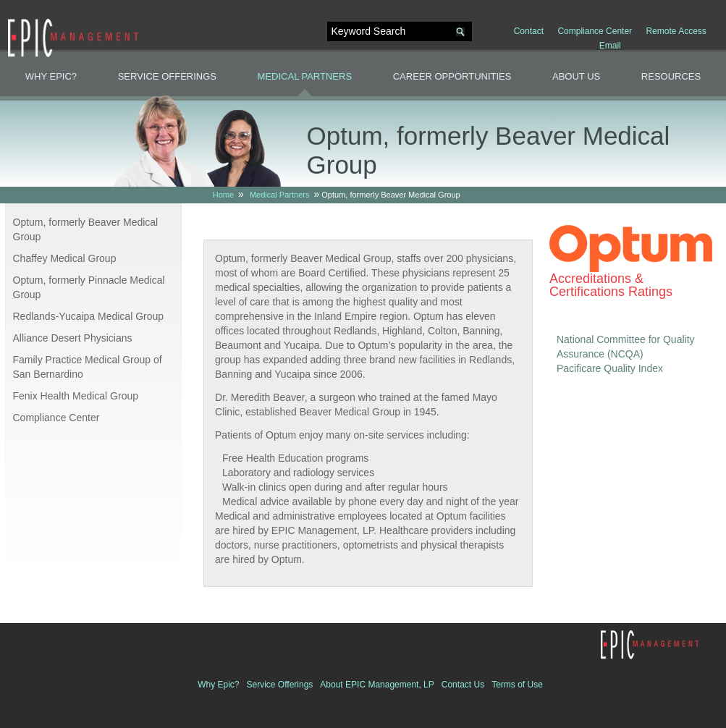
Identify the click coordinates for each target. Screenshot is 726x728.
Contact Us (463, 685)
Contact (529, 31)
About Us (576, 76)
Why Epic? (51, 76)
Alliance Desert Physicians (73, 338)
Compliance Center (595, 31)
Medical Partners (305, 76)
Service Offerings (167, 76)
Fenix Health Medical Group (76, 396)
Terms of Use (517, 685)
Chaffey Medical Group (65, 258)
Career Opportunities (452, 76)
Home (223, 195)
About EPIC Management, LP (377, 685)
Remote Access (676, 31)
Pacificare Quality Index (610, 368)
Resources (671, 76)
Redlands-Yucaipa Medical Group (89, 316)
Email (610, 46)
